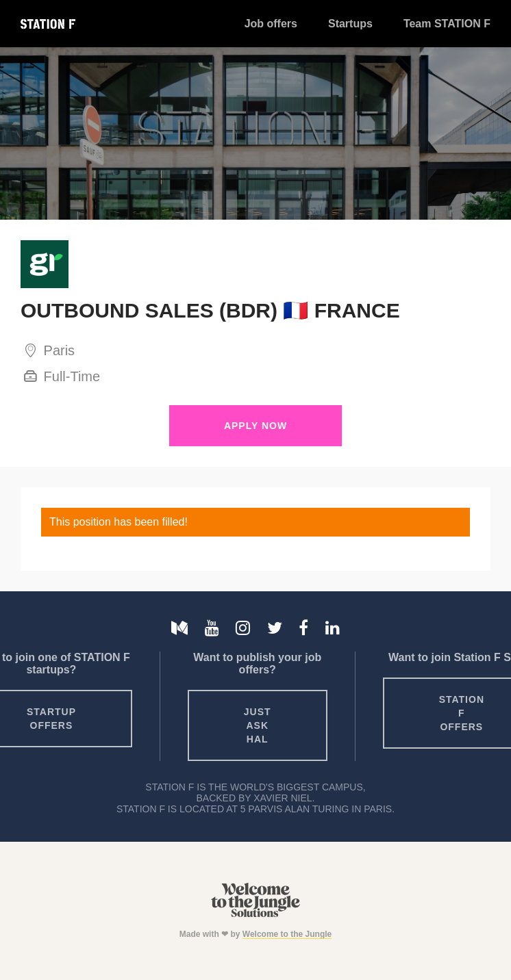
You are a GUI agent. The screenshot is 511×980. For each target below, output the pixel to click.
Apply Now (255, 426)
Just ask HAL (258, 725)
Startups (350, 24)
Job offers (271, 24)
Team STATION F (447, 24)
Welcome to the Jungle (287, 934)
